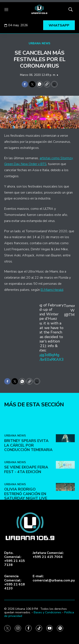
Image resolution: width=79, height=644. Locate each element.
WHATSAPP (59, 25)
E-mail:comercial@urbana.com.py (54, 578)
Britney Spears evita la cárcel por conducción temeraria (28, 465)
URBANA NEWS (39, 43)
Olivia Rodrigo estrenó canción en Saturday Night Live (26, 514)
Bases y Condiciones (48, 612)
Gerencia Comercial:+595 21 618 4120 (15, 582)
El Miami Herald (52, 290)
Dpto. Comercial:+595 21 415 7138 (15, 559)
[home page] (39, 9)
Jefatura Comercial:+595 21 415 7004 (48, 555)
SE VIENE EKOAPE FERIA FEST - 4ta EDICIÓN (26, 490)
